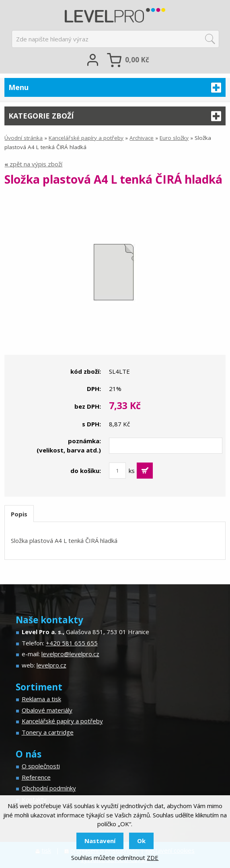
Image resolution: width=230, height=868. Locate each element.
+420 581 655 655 (72, 643)
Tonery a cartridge (48, 732)
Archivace (142, 138)
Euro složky (174, 138)
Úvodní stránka (24, 138)
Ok (141, 841)
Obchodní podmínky (49, 788)
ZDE (153, 858)
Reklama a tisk (41, 699)
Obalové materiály (47, 710)
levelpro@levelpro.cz (70, 654)
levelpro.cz (51, 665)
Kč (137, 60)
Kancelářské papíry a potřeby (86, 138)
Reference (36, 777)
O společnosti (41, 766)
